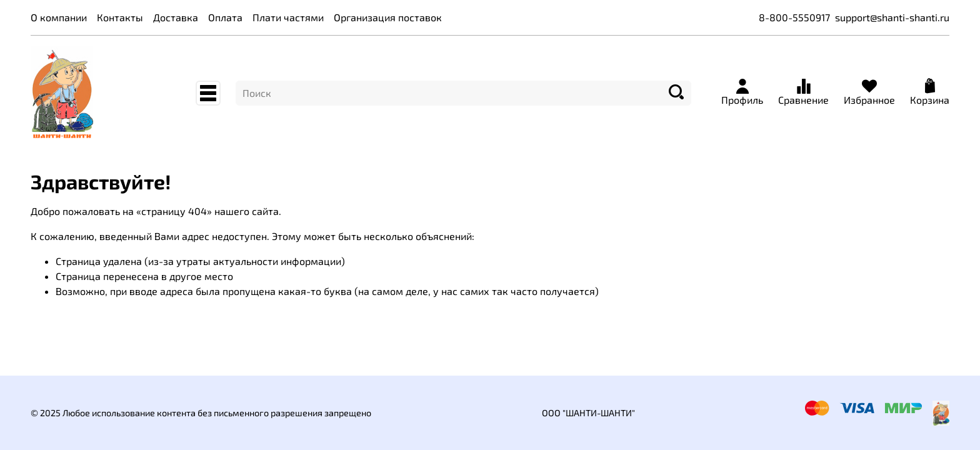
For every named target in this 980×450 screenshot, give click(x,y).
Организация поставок (388, 17)
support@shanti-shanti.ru (892, 17)
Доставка (176, 17)
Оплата (225, 17)
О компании (59, 17)
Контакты (120, 17)
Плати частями (288, 17)
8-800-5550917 (794, 17)
